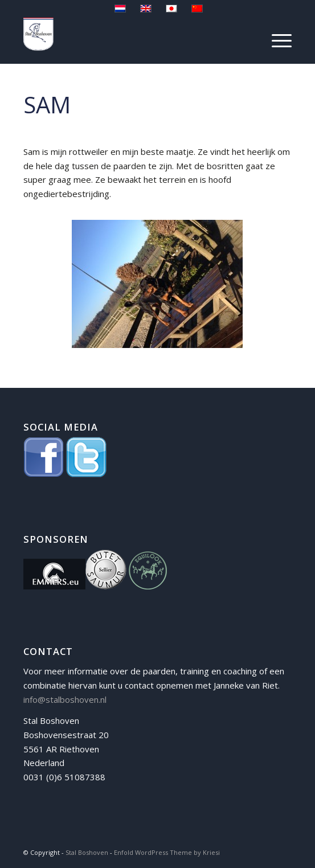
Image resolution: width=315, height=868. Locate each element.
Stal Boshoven (87, 852)
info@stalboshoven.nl (65, 699)
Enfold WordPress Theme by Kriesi (167, 852)
